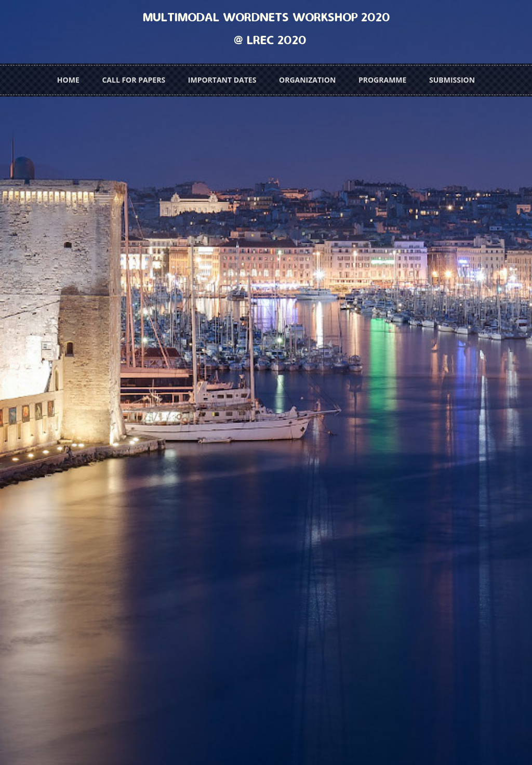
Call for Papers (134, 80)
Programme (382, 80)
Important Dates (222, 80)
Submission (452, 80)
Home (68, 80)
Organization (307, 80)
